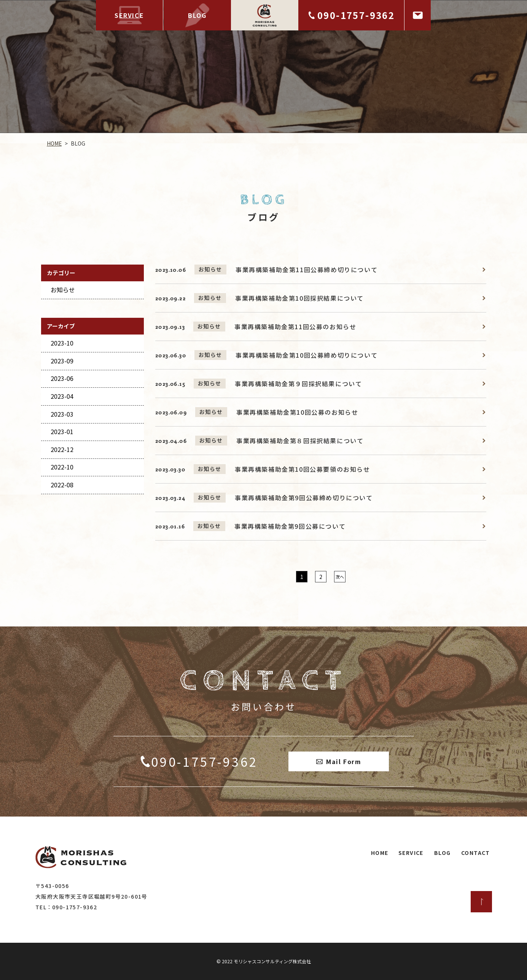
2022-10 (62, 467)
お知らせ (62, 290)
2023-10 (62, 343)
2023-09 (62, 361)
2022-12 (62, 449)
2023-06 (62, 378)
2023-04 (62, 396)
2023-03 (62, 414)
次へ (339, 576)
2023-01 (62, 431)
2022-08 (62, 485)
